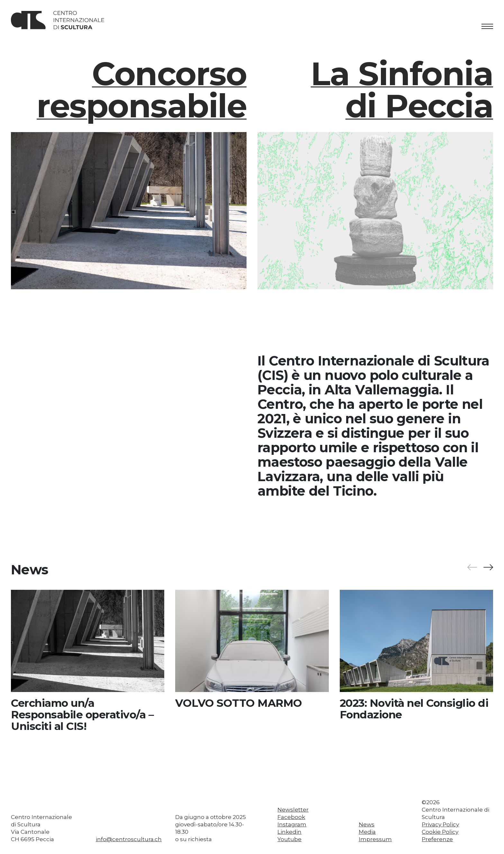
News (367, 824)
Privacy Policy (440, 824)
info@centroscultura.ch (129, 839)
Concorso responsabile (142, 90)
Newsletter (293, 810)
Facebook (291, 817)
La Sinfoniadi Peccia (402, 90)
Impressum (375, 839)
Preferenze (437, 839)
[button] (488, 567)
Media (367, 832)
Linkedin (289, 832)
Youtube (289, 839)
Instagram (292, 824)
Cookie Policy (440, 832)
